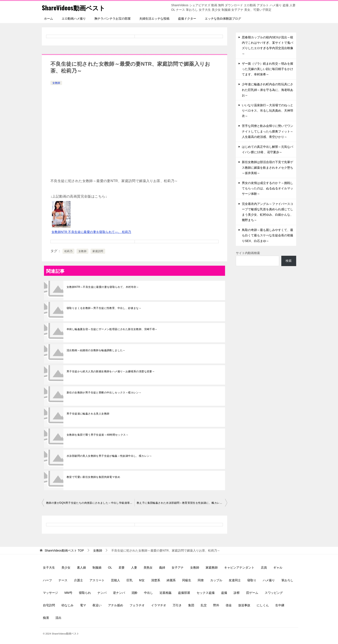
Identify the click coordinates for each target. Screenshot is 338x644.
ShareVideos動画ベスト (74, 7)
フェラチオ (137, 605)
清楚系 (156, 580)
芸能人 (116, 580)
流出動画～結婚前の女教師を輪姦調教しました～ (96, 350)
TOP (64, 550)
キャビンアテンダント (239, 568)
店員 (264, 568)
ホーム (49, 19)
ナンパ (102, 593)
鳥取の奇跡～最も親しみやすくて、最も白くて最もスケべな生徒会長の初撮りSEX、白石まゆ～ (268, 235)
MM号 (68, 593)
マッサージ (50, 593)
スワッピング (274, 593)
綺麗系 (171, 580)
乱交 (204, 605)
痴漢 (46, 618)
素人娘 (81, 568)
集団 (191, 605)
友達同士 (235, 580)
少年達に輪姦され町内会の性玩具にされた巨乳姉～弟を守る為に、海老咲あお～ (268, 90)
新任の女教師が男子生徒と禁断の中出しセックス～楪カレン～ (104, 393)
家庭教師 (212, 568)
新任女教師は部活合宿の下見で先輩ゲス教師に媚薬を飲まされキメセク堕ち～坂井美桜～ (268, 167)
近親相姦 (166, 593)
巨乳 (130, 580)
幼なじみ (67, 605)
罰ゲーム (252, 593)
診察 (237, 593)
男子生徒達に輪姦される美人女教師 (88, 414)
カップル (216, 580)
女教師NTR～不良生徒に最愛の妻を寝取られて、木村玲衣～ (103, 287)
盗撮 (224, 593)
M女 (142, 580)
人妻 (134, 568)
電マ (83, 605)
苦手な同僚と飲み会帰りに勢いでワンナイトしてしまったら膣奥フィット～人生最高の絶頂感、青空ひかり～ (268, 131)
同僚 (201, 580)
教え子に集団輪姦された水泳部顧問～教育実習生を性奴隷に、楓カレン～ (181, 503)
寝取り (252, 580)
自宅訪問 (49, 605)
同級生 (187, 580)
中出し (149, 593)
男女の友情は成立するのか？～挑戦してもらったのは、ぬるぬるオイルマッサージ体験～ (268, 188)
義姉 (162, 568)
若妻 (122, 568)
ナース (63, 580)
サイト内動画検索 (248, 253)
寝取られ (85, 593)
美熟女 (148, 568)
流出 (58, 618)
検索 (289, 261)
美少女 (66, 568)
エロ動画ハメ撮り (74, 19)
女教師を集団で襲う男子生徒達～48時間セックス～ (98, 435)
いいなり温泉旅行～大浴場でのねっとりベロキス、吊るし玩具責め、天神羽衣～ (268, 111)
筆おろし (287, 580)
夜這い (97, 605)
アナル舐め (116, 605)
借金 (229, 605)
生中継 (280, 605)
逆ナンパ (119, 593)
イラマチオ (159, 605)
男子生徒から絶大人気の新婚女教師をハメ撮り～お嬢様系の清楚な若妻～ (111, 371)
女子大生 (49, 568)
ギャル (278, 568)
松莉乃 (68, 251)
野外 (216, 605)
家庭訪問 (98, 251)
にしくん (263, 605)
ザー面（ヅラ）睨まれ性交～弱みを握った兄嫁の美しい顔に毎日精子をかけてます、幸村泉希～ (268, 69)
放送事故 (244, 605)
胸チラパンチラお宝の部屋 (113, 19)
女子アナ (178, 568)
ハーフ (47, 580)
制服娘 (97, 568)
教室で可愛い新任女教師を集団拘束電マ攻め (93, 477)
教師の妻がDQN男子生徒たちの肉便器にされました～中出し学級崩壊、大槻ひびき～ (90, 503)
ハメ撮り (269, 580)
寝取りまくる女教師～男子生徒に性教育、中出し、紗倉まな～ (104, 308)
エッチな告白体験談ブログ (223, 19)
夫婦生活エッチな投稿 (154, 19)
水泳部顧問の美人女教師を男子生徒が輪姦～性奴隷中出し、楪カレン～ (109, 456)
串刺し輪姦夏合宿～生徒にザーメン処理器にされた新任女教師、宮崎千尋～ (112, 329)
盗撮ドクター (187, 19)
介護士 (78, 580)
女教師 (56, 83)
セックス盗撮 (206, 593)
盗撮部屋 (184, 593)
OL (110, 568)
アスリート (97, 580)
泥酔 (135, 593)
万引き (177, 605)
